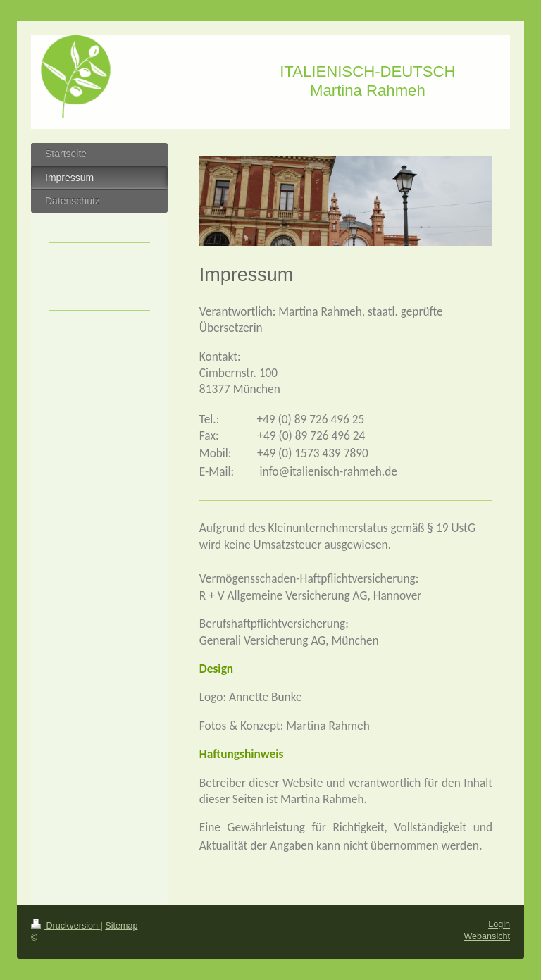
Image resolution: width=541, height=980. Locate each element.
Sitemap (121, 926)
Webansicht (487, 936)
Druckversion (66, 926)
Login (499, 924)
